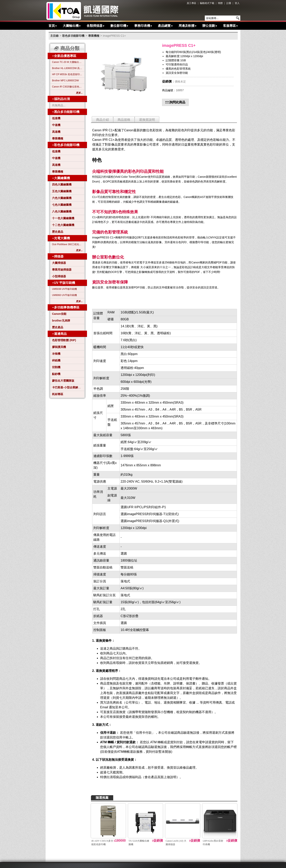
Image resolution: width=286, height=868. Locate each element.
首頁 (53, 26)
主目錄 (54, 36)
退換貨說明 (147, 120)
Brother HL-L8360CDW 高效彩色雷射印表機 (67, 68)
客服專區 (231, 26)
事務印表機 (143, 26)
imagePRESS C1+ (114, 36)
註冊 (229, 3)
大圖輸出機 (72, 26)
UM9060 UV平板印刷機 (64, 295)
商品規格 (124, 120)
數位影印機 (120, 26)
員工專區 (191, 3)
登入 (237, 3)
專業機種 (94, 36)
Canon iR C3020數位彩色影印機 (67, 87)
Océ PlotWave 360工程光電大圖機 (67, 244)
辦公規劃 (210, 26)
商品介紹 (102, 120)
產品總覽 (165, 26)
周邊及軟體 (188, 26)
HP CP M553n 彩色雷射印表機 (67, 74)
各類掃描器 (96, 26)
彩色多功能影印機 (73, 36)
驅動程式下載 (207, 3)
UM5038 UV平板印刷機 (64, 289)
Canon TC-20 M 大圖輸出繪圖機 (67, 62)
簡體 (220, 3)
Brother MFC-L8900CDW (65, 81)
